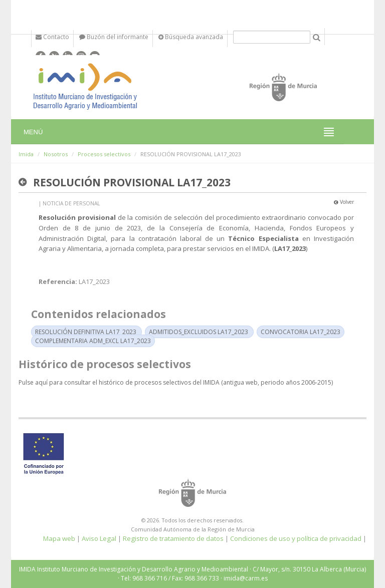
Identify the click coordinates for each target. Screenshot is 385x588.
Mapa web (59, 538)
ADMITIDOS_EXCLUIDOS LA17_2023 (199, 332)
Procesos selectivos (104, 154)
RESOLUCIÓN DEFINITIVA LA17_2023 (86, 332)
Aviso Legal (99, 538)
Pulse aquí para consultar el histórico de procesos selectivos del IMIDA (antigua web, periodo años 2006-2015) (176, 382)
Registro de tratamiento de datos (173, 538)
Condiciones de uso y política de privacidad (296, 538)
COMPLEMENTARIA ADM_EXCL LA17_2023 (93, 341)
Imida (26, 154)
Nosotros (56, 154)
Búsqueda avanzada (191, 37)
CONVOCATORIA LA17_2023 (301, 332)
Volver (344, 202)
